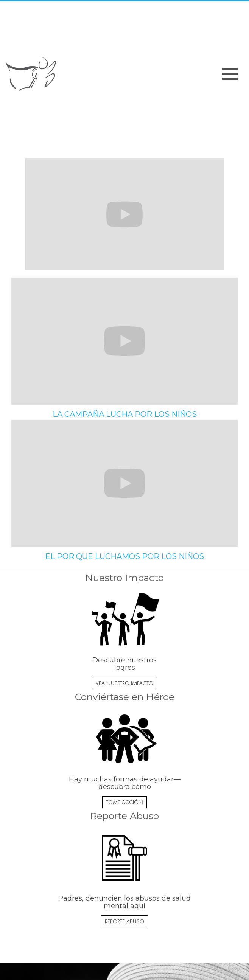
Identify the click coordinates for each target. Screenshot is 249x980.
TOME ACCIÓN (124, 802)
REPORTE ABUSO (124, 921)
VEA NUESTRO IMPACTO (124, 683)
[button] (230, 74)
